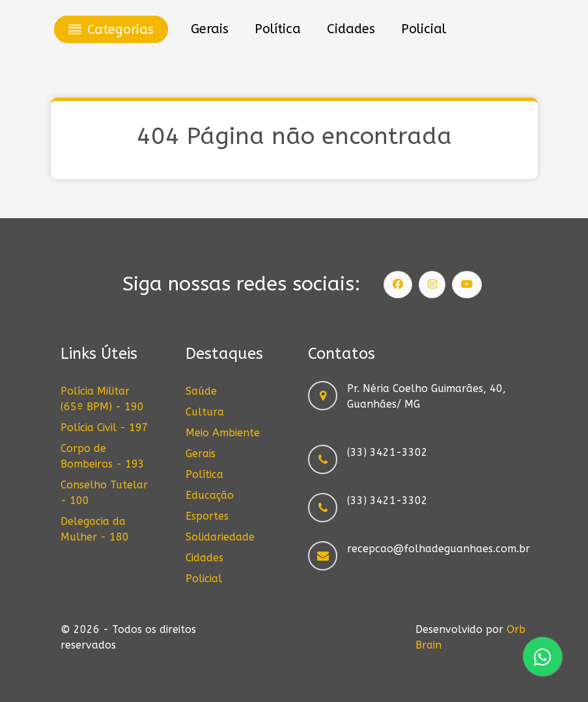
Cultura (205, 412)
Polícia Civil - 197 (105, 428)
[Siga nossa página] (398, 285)
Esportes (207, 516)
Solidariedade (220, 537)
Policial (204, 579)
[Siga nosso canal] (467, 285)
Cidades (204, 558)
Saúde (201, 391)
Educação (210, 495)
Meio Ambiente (223, 433)
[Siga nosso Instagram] (432, 285)
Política (204, 474)
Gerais (201, 454)
